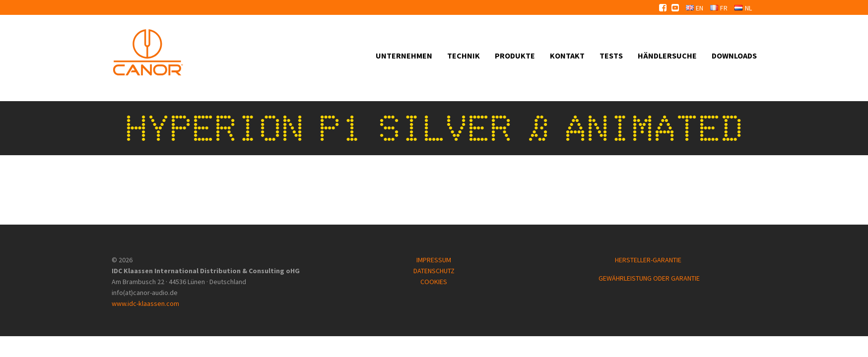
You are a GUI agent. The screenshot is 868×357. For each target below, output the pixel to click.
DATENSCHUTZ (434, 271)
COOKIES (434, 282)
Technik (464, 56)
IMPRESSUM (434, 260)
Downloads (734, 56)
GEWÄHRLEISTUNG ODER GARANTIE (649, 278)
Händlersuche (667, 56)
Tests (611, 56)
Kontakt (567, 56)
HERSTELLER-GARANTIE (649, 260)
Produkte (515, 56)
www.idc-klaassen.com (145, 303)
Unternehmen (404, 56)
